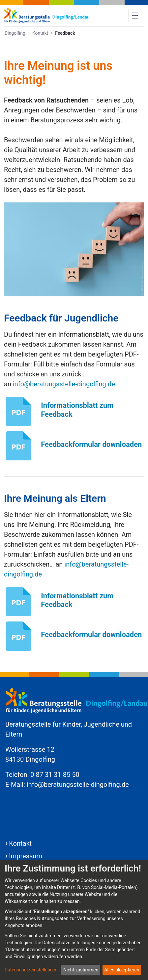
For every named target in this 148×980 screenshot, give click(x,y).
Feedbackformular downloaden (91, 444)
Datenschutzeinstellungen (31, 970)
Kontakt (20, 843)
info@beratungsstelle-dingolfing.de (64, 384)
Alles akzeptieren (122, 970)
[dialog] (74, 920)
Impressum (26, 856)
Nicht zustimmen (81, 970)
